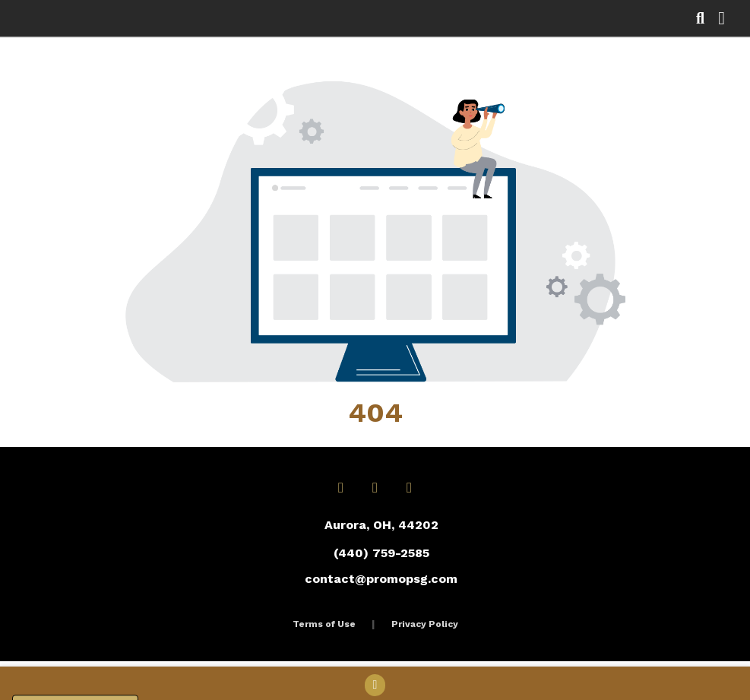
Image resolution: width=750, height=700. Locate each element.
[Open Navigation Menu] (722, 18)
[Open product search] (700, 18)
